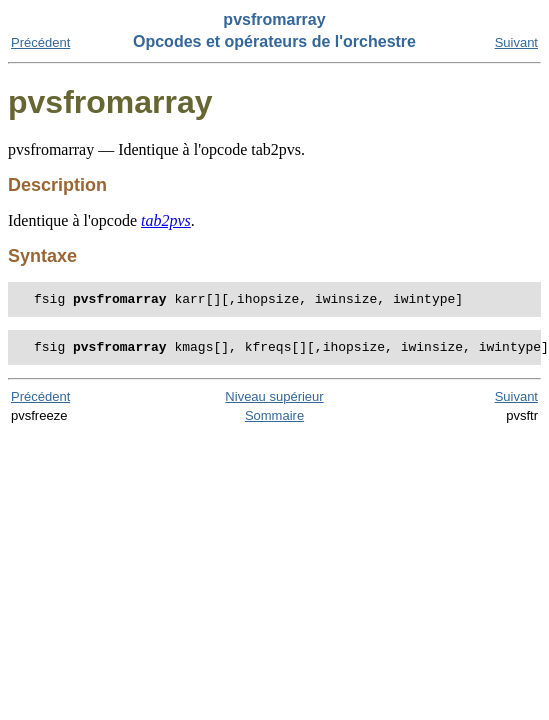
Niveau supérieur (274, 402)
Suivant (516, 42)
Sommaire (274, 421)
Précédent (40, 42)
